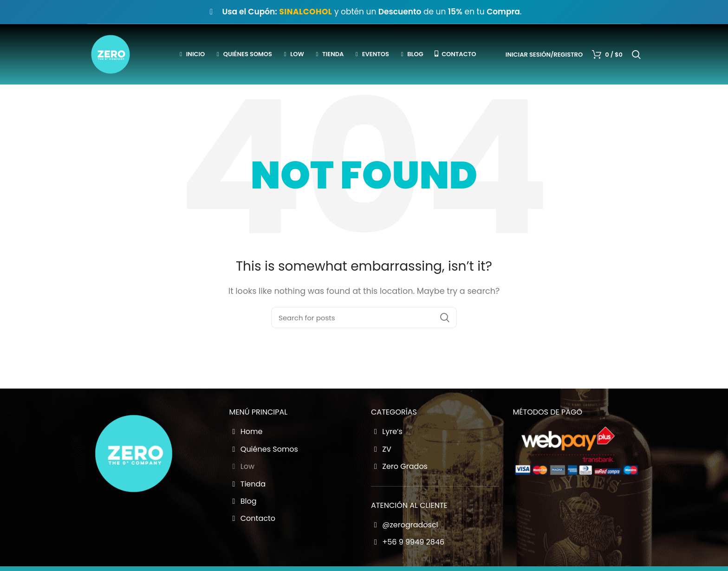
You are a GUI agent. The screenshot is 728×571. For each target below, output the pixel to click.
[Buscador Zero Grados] (364, 318)
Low (242, 467)
